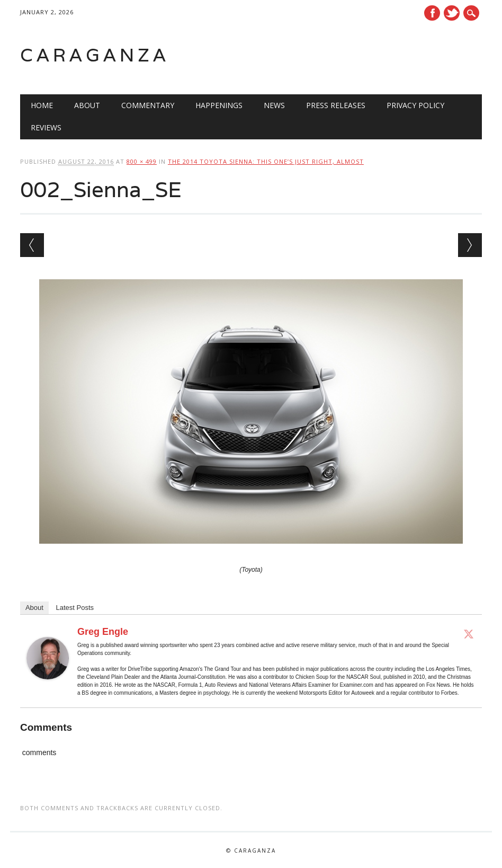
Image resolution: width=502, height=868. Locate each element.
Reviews (46, 127)
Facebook (432, 13)
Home (42, 105)
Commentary (148, 105)
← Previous (32, 245)
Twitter (452, 13)
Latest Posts (75, 608)
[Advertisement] (347, 55)
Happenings (219, 105)
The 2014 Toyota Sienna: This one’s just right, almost (266, 161)
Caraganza (95, 55)
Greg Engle (103, 632)
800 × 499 (142, 161)
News (274, 105)
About (87, 105)
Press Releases (336, 105)
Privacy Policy (415, 105)
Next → (470, 245)
